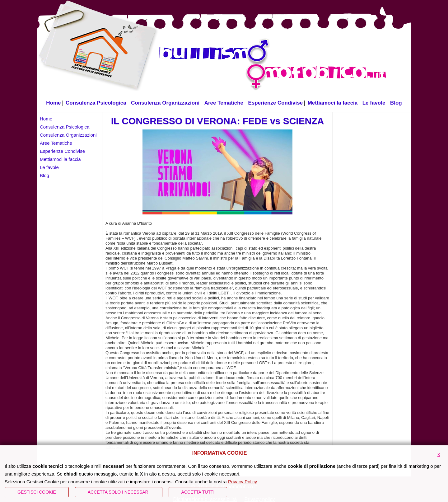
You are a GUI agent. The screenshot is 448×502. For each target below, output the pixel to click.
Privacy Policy (242, 482)
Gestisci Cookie (37, 492)
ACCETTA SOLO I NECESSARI (119, 492)
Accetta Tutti (198, 492)
